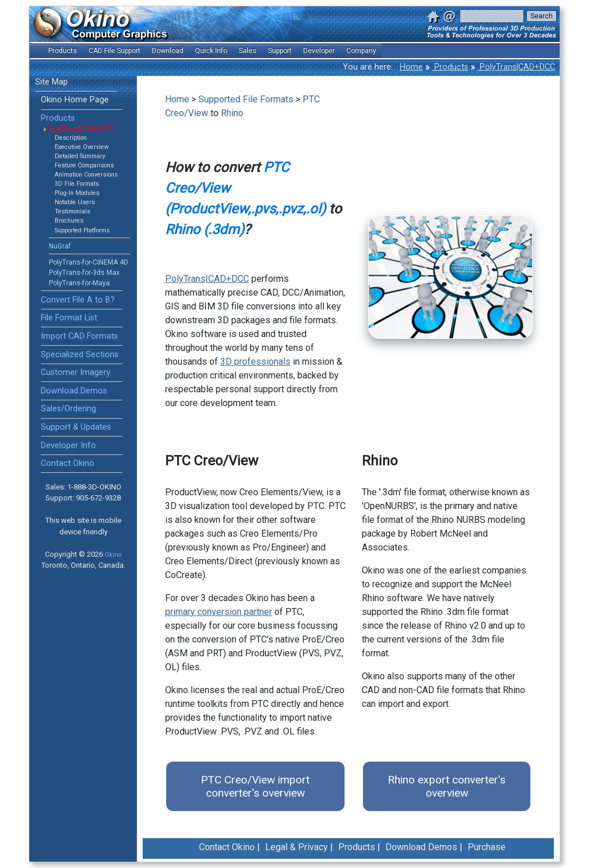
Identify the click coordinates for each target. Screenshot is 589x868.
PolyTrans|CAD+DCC (516, 67)
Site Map (51, 82)
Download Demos (74, 391)
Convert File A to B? (78, 300)
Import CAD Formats (79, 336)
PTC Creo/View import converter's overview (255, 786)
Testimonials (72, 211)
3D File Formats (77, 184)
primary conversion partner (219, 612)
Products (450, 67)
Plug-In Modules (77, 193)
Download (168, 51)
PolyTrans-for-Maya (79, 283)
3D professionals (255, 362)
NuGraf (60, 246)
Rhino (232, 113)
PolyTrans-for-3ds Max (84, 273)
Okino (113, 555)
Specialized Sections (80, 355)
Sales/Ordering (68, 409)
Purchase (487, 847)
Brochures (69, 221)
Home (411, 67)
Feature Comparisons (84, 165)
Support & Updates (76, 427)
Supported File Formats (246, 99)
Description (71, 138)
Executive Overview (82, 147)
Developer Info (68, 446)
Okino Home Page (75, 100)
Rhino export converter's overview (447, 786)
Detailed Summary (80, 156)
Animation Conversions (86, 175)
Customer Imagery (76, 372)
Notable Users (75, 202)
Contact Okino (68, 463)
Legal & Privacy (297, 847)
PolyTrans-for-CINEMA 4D (89, 262)
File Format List (69, 318)
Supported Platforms (82, 230)
